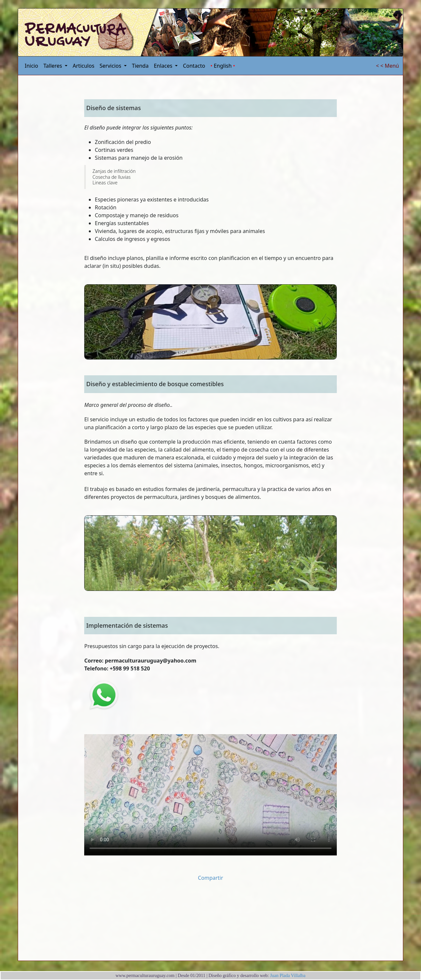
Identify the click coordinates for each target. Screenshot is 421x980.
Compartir (211, 878)
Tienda (140, 66)
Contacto (194, 66)
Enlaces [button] (164, 66)
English (223, 66)
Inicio (31, 66)
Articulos (84, 66)
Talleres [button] (53, 66)
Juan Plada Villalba (287, 976)
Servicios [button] (111, 66)
